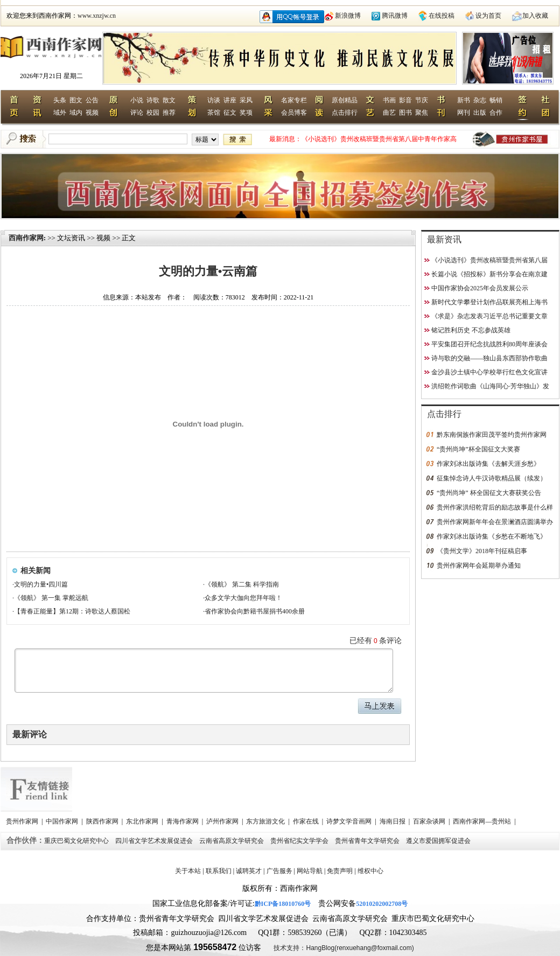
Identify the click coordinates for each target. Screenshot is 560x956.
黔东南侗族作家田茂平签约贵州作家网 (492, 435)
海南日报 (393, 821)
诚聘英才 (249, 871)
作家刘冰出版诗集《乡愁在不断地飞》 (492, 536)
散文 (169, 100)
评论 (137, 113)
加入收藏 (535, 16)
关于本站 (188, 871)
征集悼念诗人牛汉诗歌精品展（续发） (492, 478)
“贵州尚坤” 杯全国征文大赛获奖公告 (489, 493)
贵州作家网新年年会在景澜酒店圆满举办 (495, 522)
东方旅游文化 (266, 821)
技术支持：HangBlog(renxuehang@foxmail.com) (344, 948)
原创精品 (345, 100)
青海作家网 (183, 821)
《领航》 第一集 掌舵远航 (51, 598)
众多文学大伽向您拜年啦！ (243, 598)
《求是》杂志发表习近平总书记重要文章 (489, 316)
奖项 (246, 113)
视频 (92, 113)
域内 (76, 113)
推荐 (169, 113)
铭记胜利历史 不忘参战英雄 (471, 330)
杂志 (480, 100)
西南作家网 (26, 238)
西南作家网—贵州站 (483, 821)
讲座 (230, 100)
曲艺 (389, 113)
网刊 (464, 113)
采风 (246, 100)
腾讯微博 (395, 16)
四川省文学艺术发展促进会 (155, 841)
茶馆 (214, 113)
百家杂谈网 (430, 821)
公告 (92, 100)
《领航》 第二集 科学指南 (242, 584)
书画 (389, 100)
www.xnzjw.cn (97, 16)
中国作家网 (63, 821)
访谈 (214, 100)
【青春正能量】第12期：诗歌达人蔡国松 (72, 611)
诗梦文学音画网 (350, 821)
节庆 (422, 100)
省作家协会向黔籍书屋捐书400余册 (255, 611)
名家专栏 (294, 100)
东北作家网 (143, 821)
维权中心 (370, 871)
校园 (153, 113)
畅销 (496, 100)
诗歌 (153, 100)
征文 (230, 113)
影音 (405, 100)
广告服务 (279, 871)
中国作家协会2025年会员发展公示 (480, 288)
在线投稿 (442, 16)
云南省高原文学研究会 (232, 841)
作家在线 (307, 821)
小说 (137, 100)
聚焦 (422, 113)
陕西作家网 (103, 821)
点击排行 (345, 113)
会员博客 (294, 113)
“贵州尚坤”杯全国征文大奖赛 (478, 449)
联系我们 (219, 871)
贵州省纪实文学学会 (300, 841)
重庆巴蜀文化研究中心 (77, 841)
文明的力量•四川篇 (41, 584)
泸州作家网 (223, 821)
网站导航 (310, 871)
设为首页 (488, 16)
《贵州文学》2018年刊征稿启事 (482, 551)
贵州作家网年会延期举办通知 (479, 566)
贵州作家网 (23, 821)
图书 (405, 113)
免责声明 (340, 871)
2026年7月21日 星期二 (51, 76)
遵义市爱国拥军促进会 (439, 841)
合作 (496, 113)
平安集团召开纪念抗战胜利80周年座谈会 (489, 344)
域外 (60, 113)
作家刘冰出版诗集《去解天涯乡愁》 (488, 464)
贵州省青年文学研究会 (368, 841)
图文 (76, 100)
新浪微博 (348, 16)
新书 (464, 100)
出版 (480, 113)
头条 (60, 100)
